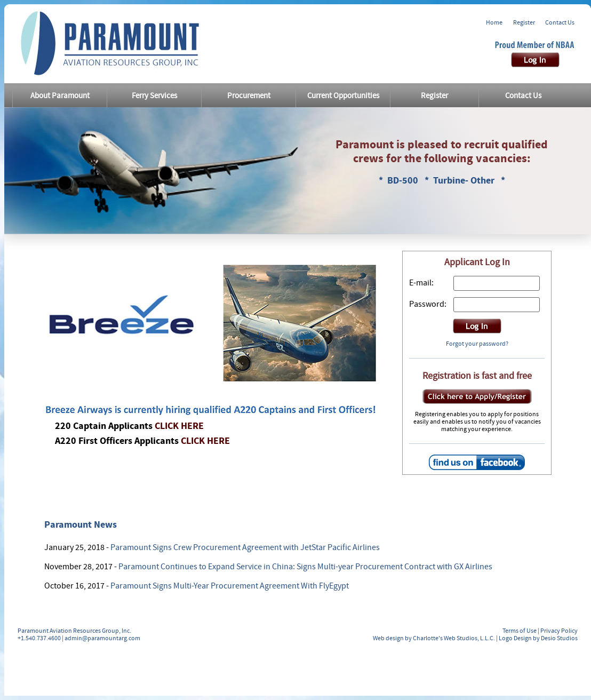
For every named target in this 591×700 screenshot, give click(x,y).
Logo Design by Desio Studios (538, 638)
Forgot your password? (477, 344)
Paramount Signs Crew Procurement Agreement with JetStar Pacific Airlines (245, 547)
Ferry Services (154, 96)
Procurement (249, 96)
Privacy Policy (559, 631)
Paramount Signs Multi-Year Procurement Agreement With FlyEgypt (230, 586)
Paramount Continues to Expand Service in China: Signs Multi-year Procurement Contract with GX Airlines (305, 567)
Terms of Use (520, 631)
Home (494, 22)
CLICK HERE (179, 426)
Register (524, 22)
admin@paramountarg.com (102, 638)
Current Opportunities (343, 96)
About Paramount (60, 96)
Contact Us (560, 22)
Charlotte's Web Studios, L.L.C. (454, 638)
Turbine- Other (465, 181)
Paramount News (81, 525)
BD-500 (404, 181)
